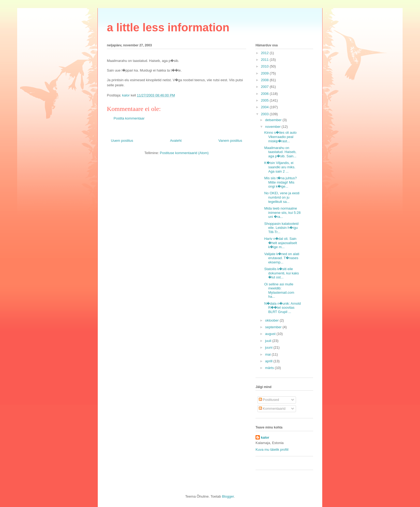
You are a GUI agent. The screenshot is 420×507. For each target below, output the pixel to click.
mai (269, 354)
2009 (265, 73)
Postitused (269, 400)
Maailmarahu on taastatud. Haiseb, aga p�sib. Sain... (280, 152)
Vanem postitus (230, 141)
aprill (269, 361)
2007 (265, 87)
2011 (265, 60)
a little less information (168, 27)
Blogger (228, 496)
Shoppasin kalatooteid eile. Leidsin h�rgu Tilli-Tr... (281, 228)
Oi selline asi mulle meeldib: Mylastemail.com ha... (279, 290)
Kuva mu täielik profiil (272, 450)
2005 (265, 100)
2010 (265, 66)
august (271, 334)
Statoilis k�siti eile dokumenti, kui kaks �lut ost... (281, 273)
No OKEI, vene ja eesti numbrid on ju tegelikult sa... (282, 197)
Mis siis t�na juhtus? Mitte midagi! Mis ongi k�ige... (280, 182)
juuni (269, 347)
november (273, 127)
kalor (265, 437)
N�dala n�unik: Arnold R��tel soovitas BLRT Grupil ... (282, 308)
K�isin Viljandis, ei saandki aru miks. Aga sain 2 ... (280, 167)
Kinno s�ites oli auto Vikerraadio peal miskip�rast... (280, 137)
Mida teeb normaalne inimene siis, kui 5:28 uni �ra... (282, 213)
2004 (265, 107)
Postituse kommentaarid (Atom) (184, 153)
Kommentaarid (272, 409)
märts (270, 368)
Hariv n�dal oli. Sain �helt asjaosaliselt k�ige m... (280, 243)
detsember (274, 120)
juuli (269, 341)
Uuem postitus (122, 141)
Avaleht (176, 141)
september (274, 327)
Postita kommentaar (129, 118)
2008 (265, 80)
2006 (265, 94)
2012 (265, 53)
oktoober (272, 320)
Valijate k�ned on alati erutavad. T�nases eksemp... (282, 258)
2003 (265, 114)
